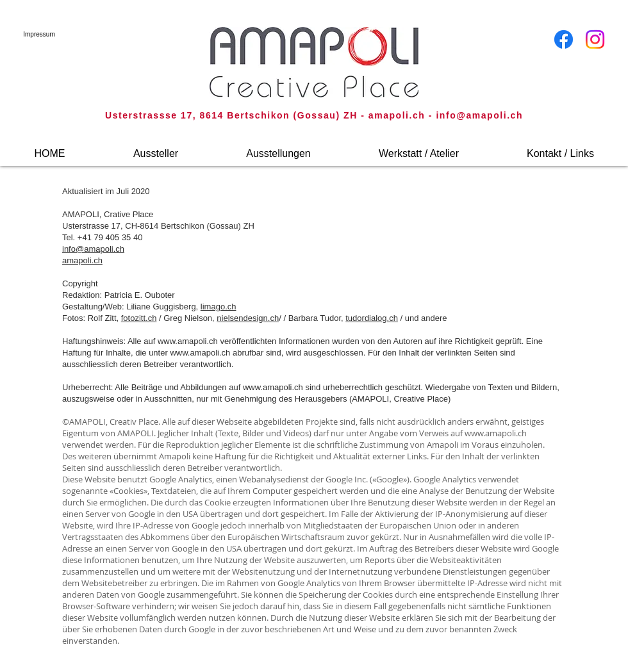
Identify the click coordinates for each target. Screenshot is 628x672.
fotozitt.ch (139, 318)
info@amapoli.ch (479, 115)
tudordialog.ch (372, 318)
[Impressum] (39, 34)
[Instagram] (595, 39)
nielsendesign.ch (248, 318)
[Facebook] (564, 39)
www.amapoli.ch (188, 341)
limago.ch (219, 307)
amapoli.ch (82, 260)
